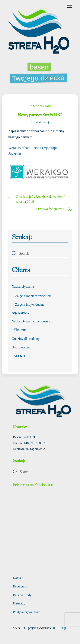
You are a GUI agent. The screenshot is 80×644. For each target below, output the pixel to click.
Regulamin (20, 586)
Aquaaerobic (20, 312)
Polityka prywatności (27, 612)
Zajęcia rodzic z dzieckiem (33, 296)
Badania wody (22, 595)
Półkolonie (19, 330)
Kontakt (18, 578)
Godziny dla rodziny (26, 339)
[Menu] (70, 6)
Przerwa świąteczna (50, 209)
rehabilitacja (42, 122)
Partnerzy (19, 603)
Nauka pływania (23, 286)
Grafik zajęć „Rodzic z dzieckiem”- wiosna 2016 (41, 199)
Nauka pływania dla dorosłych (32, 321)
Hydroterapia (21, 347)
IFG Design (60, 628)
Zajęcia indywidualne (30, 304)
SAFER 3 (18, 356)
